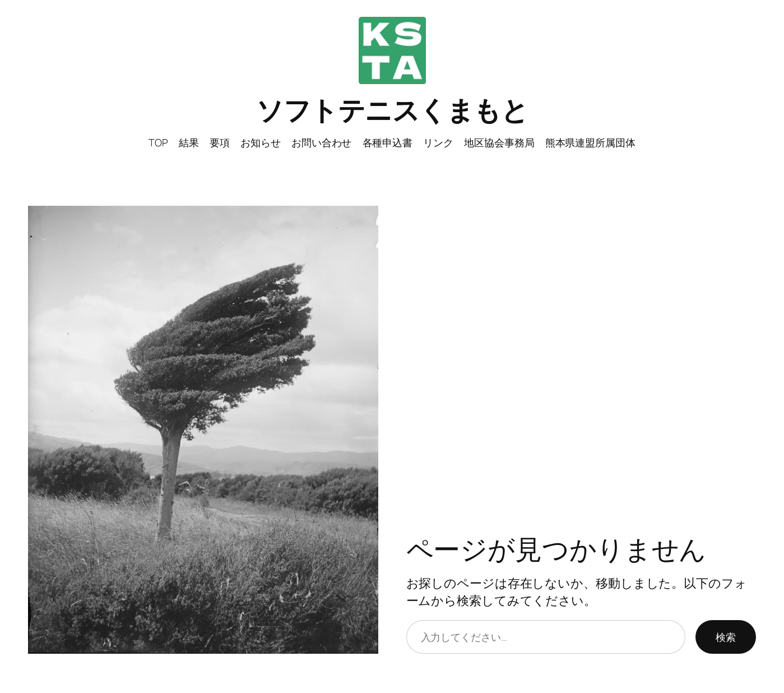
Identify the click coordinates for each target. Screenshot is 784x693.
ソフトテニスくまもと (392, 110)
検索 (726, 637)
